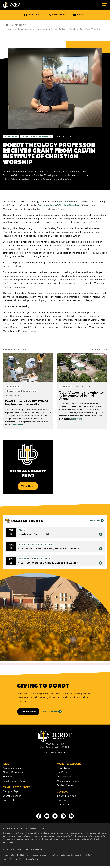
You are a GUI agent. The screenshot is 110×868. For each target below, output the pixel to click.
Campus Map (10, 791)
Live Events (9, 800)
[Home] (7, 25)
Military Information (68, 781)
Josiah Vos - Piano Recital (60, 534)
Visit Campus (58, 15)
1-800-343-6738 (66, 796)
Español (7, 777)
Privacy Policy (9, 855)
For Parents (63, 772)
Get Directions (55, 753)
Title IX (89, 855)
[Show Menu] (105, 5)
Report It (7, 859)
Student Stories (65, 785)
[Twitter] (55, 816)
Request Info (33, 15)
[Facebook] (39, 816)
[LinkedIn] (71, 816)
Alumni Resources (13, 772)
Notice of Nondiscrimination (33, 855)
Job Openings (65, 777)
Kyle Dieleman (65, 201)
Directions (63, 800)
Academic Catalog (13, 768)
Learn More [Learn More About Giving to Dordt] (52, 712)
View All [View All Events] (96, 521)
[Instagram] (63, 816)
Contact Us (63, 804)
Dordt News (19, 25)
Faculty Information (14, 781)
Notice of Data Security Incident (66, 855)
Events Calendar (12, 796)
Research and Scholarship (36, 137)
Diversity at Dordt (34, 859)
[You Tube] (47, 816)
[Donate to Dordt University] (28, 711)
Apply (78, 15)
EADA (19, 859)
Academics (11, 137)
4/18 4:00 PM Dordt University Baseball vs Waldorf (60, 563)
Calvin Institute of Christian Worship (58, 205)
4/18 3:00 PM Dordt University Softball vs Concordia (60, 549)
